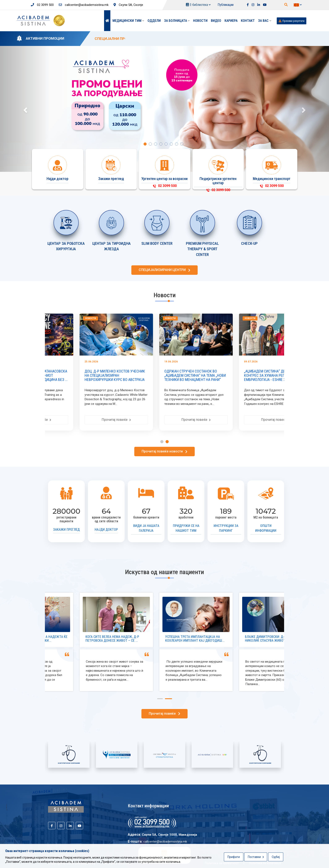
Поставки (256, 857)
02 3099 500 (42, 5)
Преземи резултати (292, 21)
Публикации (226, 5)
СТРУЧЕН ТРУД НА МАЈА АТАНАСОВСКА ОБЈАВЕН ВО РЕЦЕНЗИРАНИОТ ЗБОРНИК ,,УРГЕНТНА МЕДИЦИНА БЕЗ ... (84, 375)
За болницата (177, 21)
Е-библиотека (198, 5)
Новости (200, 21)
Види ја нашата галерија (146, 528)
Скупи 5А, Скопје (128, 5)
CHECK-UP (249, 243)
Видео (216, 21)
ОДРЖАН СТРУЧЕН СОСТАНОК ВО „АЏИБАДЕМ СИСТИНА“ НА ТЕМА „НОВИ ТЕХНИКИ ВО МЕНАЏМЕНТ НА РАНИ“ (243, 375)
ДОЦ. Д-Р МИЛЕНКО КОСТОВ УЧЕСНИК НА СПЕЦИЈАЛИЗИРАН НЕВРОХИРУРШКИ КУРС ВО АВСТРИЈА (163, 375)
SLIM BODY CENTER (157, 243)
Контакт (248, 21)
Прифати (234, 857)
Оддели (154, 21)
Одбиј (276, 857)
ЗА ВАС (265, 21)
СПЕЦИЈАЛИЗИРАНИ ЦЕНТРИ (164, 270)
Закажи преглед (66, 530)
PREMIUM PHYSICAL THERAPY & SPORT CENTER (202, 249)
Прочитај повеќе (85, 420)
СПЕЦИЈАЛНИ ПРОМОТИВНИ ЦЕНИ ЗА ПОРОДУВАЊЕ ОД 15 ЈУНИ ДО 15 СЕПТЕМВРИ (169, 39)
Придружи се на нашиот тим (186, 528)
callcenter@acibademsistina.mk (84, 5)
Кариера (231, 21)
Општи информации (266, 528)
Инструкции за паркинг (226, 528)
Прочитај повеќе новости (164, 451)
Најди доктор (106, 530)
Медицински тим (128, 21)
